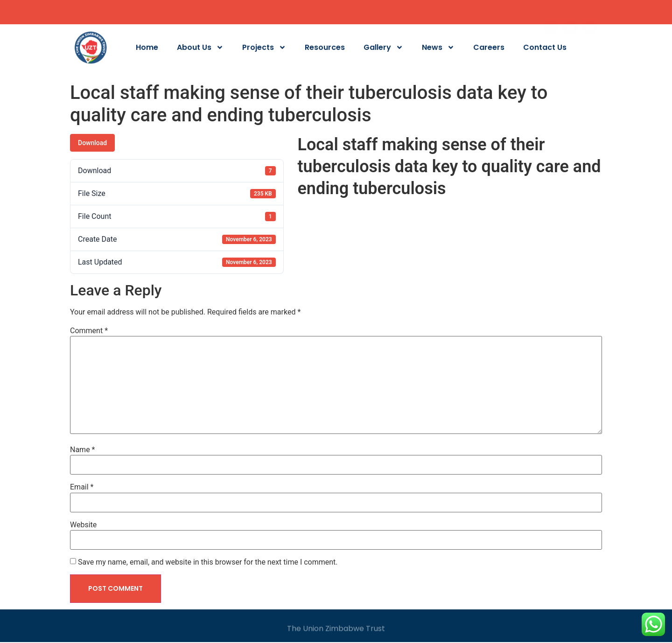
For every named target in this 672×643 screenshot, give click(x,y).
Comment (89, 331)
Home (147, 50)
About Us (200, 49)
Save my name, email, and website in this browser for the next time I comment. (208, 562)
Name (83, 450)
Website (83, 525)
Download (92, 143)
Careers (489, 50)
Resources (325, 50)
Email (82, 487)
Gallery (383, 49)
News (438, 49)
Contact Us (545, 50)
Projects (264, 49)
